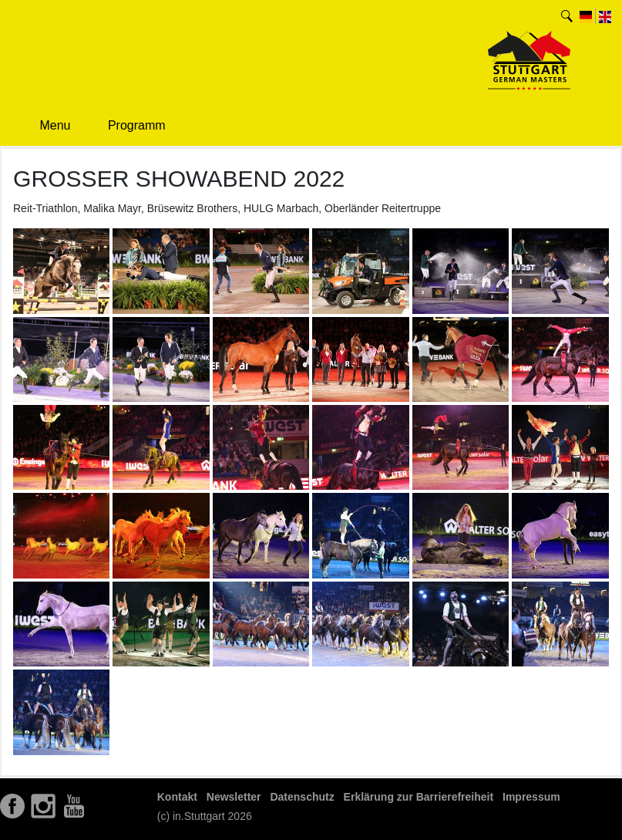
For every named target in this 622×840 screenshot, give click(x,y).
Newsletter (234, 797)
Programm (125, 127)
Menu (45, 125)
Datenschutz (302, 797)
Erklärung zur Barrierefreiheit (419, 797)
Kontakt (177, 797)
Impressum (531, 797)
